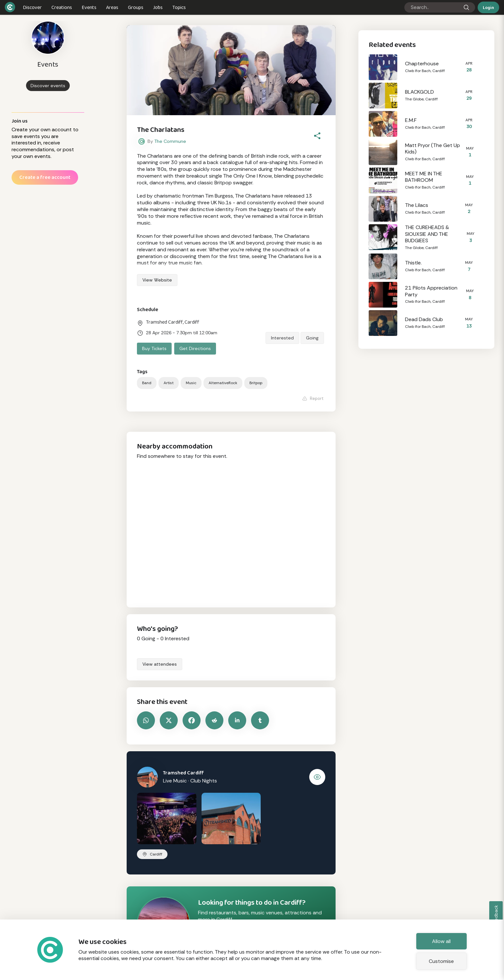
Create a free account (45, 177)
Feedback (496, 915)
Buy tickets (154, 348)
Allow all (441, 941)
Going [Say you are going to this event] (312, 338)
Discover (32, 7)
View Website (157, 280)
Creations (62, 7)
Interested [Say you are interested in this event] (282, 338)
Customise (441, 961)
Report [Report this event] (313, 398)
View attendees (160, 664)
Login (488, 7)
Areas (112, 7)
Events (89, 7)
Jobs (158, 7)
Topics (179, 7)
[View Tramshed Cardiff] (317, 777)
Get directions (195, 348)
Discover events (48, 86)
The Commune (170, 141)
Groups (136, 7)
